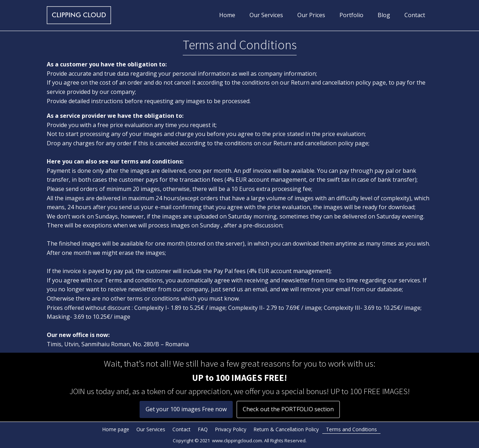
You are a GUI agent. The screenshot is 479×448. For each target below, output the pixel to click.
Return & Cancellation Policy (286, 429)
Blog (384, 15)
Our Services (266, 15)
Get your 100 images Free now (186, 409)
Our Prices (311, 15)
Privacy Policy (231, 429)
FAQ (203, 429)
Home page (116, 429)
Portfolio (351, 15)
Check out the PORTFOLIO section (288, 409)
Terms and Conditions (351, 429)
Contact (415, 15)
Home (227, 15)
